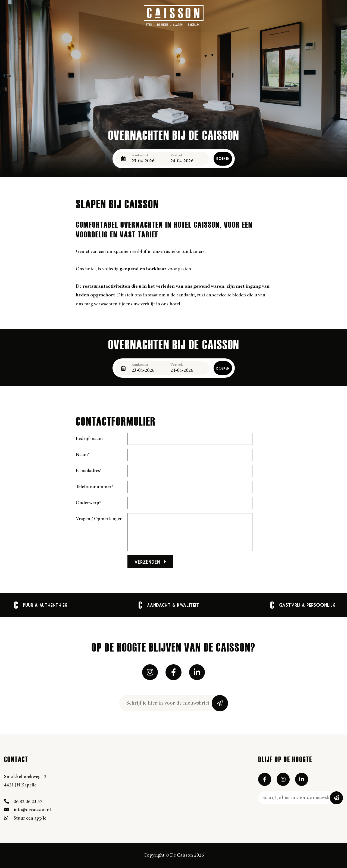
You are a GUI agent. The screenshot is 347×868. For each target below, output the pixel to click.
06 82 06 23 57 (23, 802)
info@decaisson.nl (27, 811)
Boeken (223, 158)
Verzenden (150, 562)
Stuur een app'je (25, 819)
